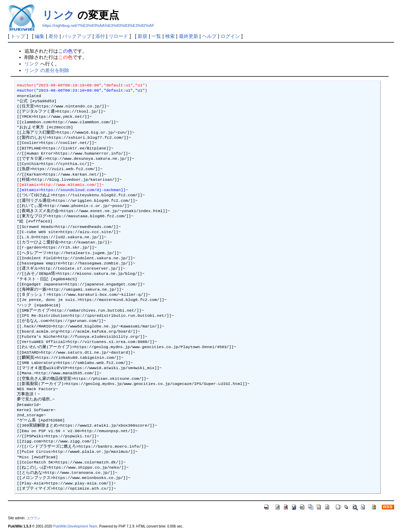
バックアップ (77, 36)
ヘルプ (209, 36)
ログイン (230, 36)
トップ (18, 36)
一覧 (156, 36)
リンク (58, 15)
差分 (53, 36)
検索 (170, 36)
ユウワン (33, 518)
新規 (142, 36)
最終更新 (189, 36)
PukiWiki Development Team (75, 526)
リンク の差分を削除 (47, 70)
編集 (40, 36)
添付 (100, 36)
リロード (118, 36)
